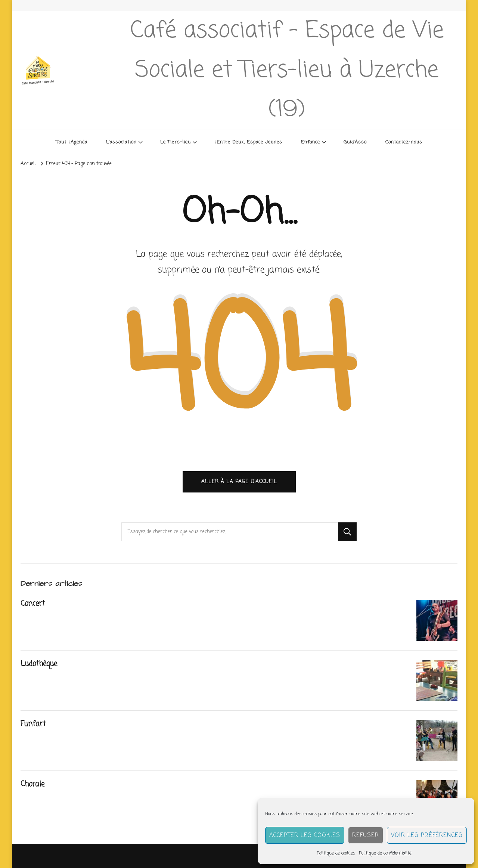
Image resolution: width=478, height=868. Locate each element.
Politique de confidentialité (385, 853)
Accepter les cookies (305, 835)
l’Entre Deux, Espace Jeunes (248, 142)
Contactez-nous (404, 142)
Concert (33, 604)
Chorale (32, 784)
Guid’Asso (355, 142)
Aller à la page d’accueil (239, 482)
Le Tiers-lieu (176, 142)
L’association (121, 142)
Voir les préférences (427, 835)
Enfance (311, 142)
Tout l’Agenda (72, 142)
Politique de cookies (336, 853)
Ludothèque (39, 664)
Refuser (366, 835)
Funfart (33, 724)
